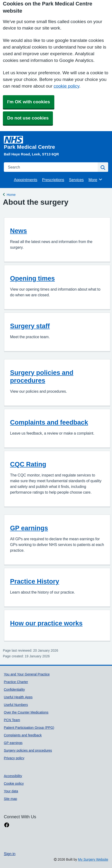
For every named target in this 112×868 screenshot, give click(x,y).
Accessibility (13, 776)
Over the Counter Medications (26, 712)
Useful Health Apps (18, 697)
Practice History (35, 581)
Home (11, 194)
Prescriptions (53, 180)
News (19, 231)
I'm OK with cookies (29, 102)
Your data (11, 791)
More (96, 179)
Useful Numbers (16, 705)
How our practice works (46, 623)
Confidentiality (14, 689)
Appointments (26, 180)
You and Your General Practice (27, 674)
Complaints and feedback (49, 422)
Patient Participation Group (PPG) (29, 728)
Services (76, 180)
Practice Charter (16, 682)
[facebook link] (7, 825)
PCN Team (12, 720)
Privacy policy (14, 758)
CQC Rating (28, 464)
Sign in (10, 854)
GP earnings (29, 528)
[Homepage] (55, 143)
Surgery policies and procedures (42, 377)
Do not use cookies (28, 118)
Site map (10, 799)
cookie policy (66, 86)
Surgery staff (30, 326)
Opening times (32, 278)
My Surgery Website (93, 859)
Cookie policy (14, 784)
